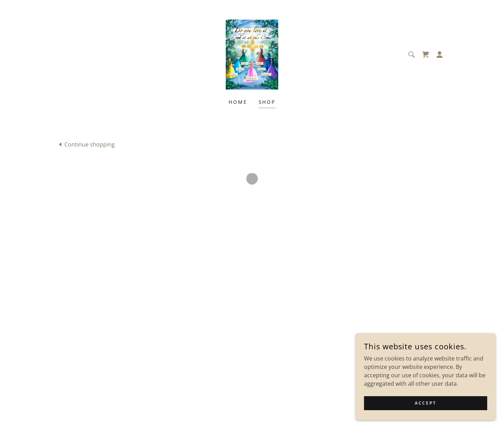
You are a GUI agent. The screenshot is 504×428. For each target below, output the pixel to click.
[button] (426, 55)
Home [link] (238, 102)
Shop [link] (267, 102)
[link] (252, 54)
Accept (425, 403)
